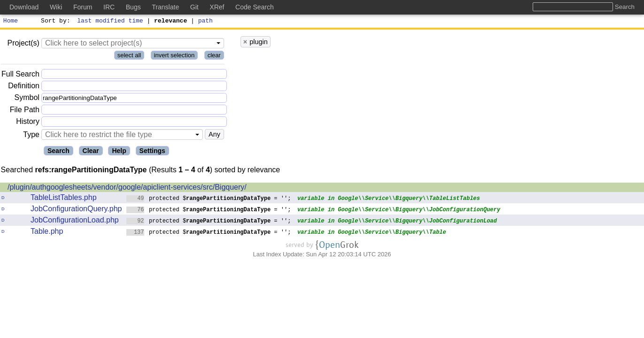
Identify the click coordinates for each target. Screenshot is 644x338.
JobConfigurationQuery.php (76, 210)
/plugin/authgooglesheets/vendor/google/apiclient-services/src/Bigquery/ (127, 188)
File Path (25, 111)
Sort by (54, 22)
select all (129, 57)
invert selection (175, 57)
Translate (165, 7)
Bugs (133, 7)
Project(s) (23, 44)
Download (24, 7)
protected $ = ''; (209, 199)
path (206, 22)
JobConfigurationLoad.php (75, 221)
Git (194, 7)
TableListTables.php (64, 199)
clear (214, 57)
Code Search (255, 7)
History (28, 123)
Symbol (27, 99)
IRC (109, 7)
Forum (83, 7)
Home (11, 22)
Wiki (56, 7)
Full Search (20, 75)
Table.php (47, 233)
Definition (24, 87)
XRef (217, 7)
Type (31, 136)
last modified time (110, 22)
